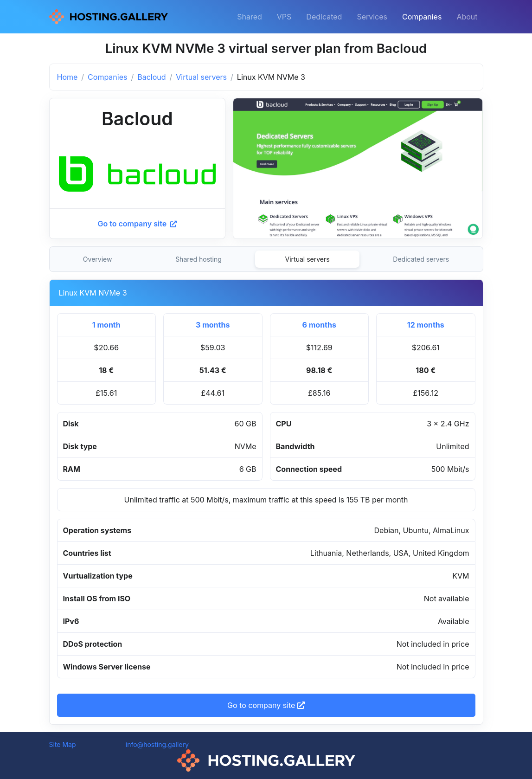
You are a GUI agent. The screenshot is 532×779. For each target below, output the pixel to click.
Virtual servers (201, 77)
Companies (422, 17)
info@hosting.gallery (157, 744)
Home (67, 77)
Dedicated (324, 17)
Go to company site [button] (266, 705)
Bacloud (151, 77)
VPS (284, 17)
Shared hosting (199, 259)
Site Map (63, 744)
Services (372, 17)
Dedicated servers (421, 259)
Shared (250, 17)
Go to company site (137, 224)
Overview (98, 259)
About (467, 17)
